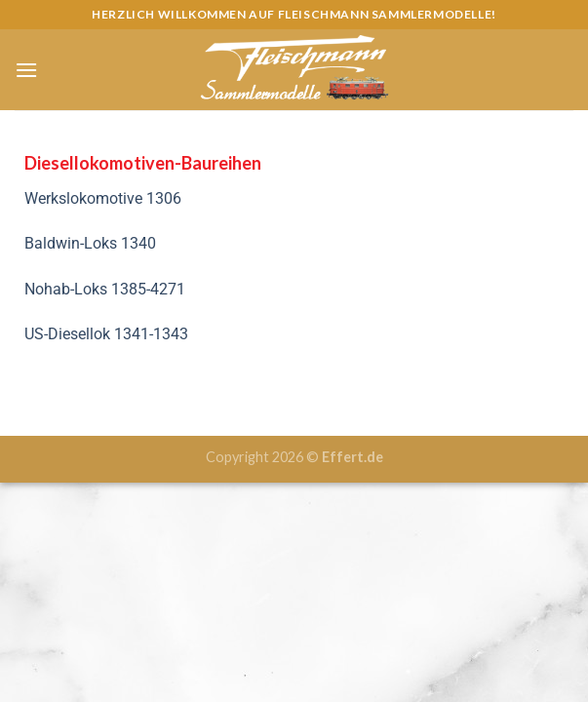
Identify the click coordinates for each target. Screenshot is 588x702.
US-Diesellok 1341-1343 (106, 334)
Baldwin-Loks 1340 (90, 243)
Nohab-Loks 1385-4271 (105, 289)
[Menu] (26, 70)
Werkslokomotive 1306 (105, 198)
